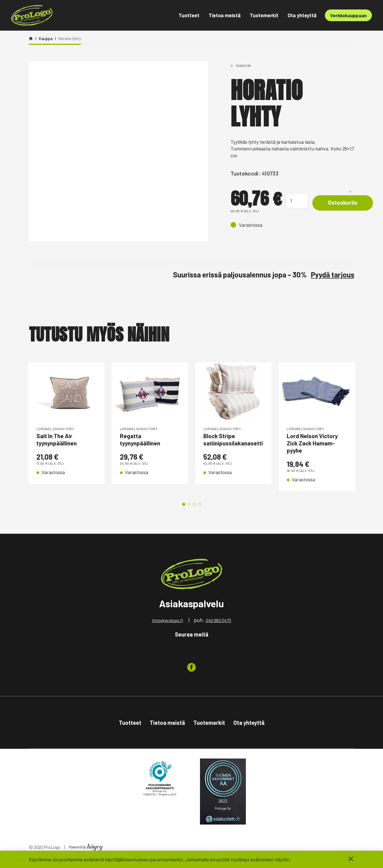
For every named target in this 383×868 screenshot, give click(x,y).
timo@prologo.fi (168, 626)
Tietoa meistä (225, 15)
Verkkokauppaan (348, 15)
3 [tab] (194, 510)
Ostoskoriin (347, 203)
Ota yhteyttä (302, 15)
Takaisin (243, 65)
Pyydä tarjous (333, 275)
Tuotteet (189, 15)
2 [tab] (189, 510)
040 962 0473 (218, 626)
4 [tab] (200, 510)
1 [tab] (184, 510)
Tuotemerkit (264, 15)
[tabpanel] (66, 429)
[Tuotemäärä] (297, 201)
